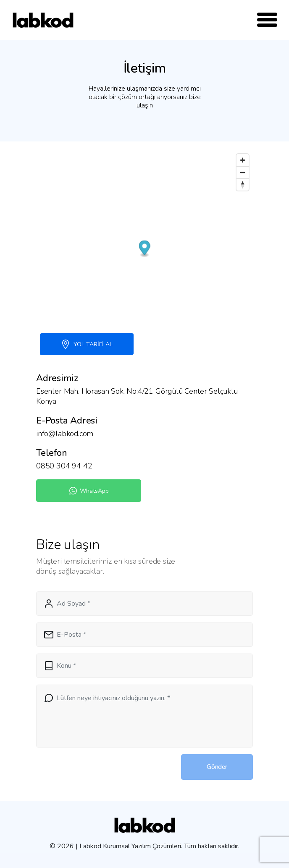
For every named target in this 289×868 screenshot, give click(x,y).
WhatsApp (89, 491)
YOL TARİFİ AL (87, 344)
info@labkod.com (65, 434)
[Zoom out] (243, 172)
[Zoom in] (243, 160)
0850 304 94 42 (64, 466)
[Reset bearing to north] (243, 184)
